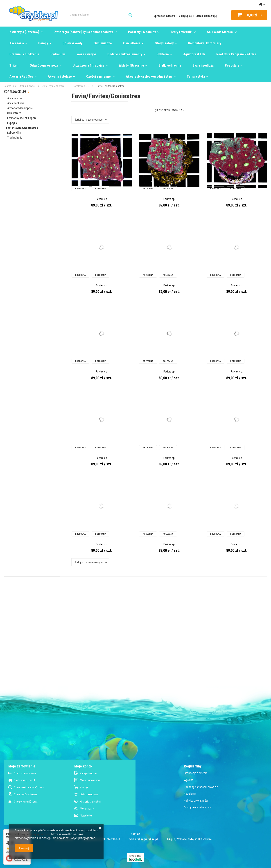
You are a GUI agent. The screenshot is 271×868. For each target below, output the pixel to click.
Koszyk (84, 787)
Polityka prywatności (196, 801)
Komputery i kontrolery (205, 43)
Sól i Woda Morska (220, 32)
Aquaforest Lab (194, 54)
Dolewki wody (72, 43)
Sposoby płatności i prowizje (201, 787)
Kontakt (135, 834)
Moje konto (83, 766)
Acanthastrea (15, 98)
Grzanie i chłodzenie (24, 54)
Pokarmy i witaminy (142, 32)
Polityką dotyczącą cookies (32, 834)
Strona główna (27, 86)
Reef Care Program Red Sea (236, 54)
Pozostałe (232, 65)
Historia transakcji (90, 802)
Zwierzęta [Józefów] (25, 32)
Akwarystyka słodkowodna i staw (149, 76)
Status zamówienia (25, 773)
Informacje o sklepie (196, 773)
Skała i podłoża (203, 65)
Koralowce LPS (81, 86)
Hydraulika (58, 54)
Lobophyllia (14, 133)
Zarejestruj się (88, 773)
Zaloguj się (186, 16)
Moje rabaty (87, 809)
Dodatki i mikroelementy (125, 54)
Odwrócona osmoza (44, 65)
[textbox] (103, 15)
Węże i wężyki (86, 54)
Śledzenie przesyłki (25, 780)
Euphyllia (12, 123)
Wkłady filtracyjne (131, 65)
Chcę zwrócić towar (26, 794)
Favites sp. (102, 199)
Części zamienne (99, 76)
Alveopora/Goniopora (20, 108)
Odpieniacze (103, 43)
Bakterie (163, 54)
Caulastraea (14, 113)
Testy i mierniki (181, 32)
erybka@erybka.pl (146, 839)
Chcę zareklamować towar (29, 787)
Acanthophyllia (16, 103)
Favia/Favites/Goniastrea (22, 128)
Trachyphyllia (15, 138)
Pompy (43, 43)
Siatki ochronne (170, 65)
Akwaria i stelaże (60, 76)
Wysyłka (189, 780)
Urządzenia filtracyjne (89, 65)
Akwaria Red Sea (21, 76)
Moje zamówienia (90, 780)
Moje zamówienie (22, 766)
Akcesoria (17, 43)
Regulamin (190, 794)
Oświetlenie (132, 43)
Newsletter (86, 815)
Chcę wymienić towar (26, 802)
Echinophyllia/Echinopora (22, 118)
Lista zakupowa (89, 794)
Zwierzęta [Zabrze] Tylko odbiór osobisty (84, 32)
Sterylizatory (164, 43)
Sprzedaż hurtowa (165, 16)
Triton (14, 65)
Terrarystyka (196, 76)
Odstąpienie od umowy (197, 807)
